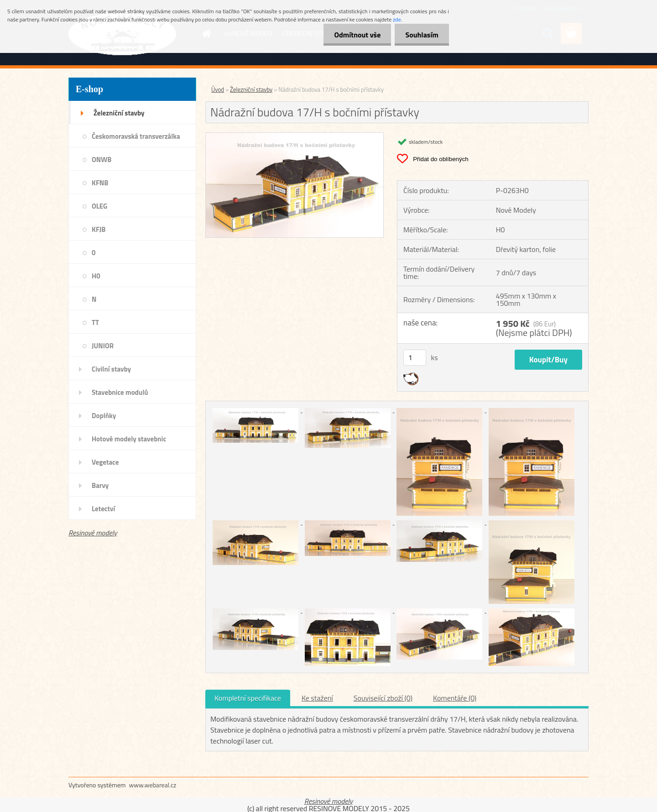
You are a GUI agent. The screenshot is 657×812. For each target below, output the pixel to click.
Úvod (218, 89)
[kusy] (415, 358)
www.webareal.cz (153, 785)
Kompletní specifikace (248, 698)
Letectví (103, 509)
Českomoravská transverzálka (136, 136)
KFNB (100, 183)
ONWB (102, 160)
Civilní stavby (111, 369)
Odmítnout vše (355, 35)
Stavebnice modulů (120, 392)
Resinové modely (93, 533)
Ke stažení (317, 698)
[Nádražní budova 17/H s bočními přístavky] (295, 136)
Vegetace (105, 462)
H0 (96, 276)
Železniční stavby (119, 113)
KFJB (99, 229)
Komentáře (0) (455, 698)
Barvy (100, 485)
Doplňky (104, 416)
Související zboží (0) (383, 698)
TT (95, 322)
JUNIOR (103, 346)
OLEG (99, 206)
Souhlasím (421, 35)
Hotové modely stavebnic (129, 439)
